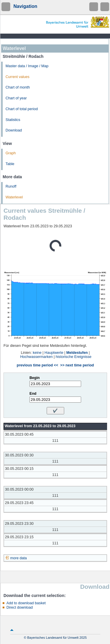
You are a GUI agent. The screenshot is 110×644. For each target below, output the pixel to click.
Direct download (20, 607)
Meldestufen (77, 353)
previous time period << (37, 365)
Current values (18, 77)
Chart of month (18, 87)
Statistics (13, 120)
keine (37, 353)
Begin (35, 378)
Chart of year (16, 98)
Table (10, 164)
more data (19, 558)
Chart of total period (22, 109)
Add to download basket (26, 603)
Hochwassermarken (36, 357)
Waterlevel (14, 197)
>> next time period (77, 365)
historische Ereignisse (74, 357)
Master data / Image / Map (27, 66)
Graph (11, 153)
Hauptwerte (54, 353)
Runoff (11, 186)
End (33, 394)
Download (14, 130)
